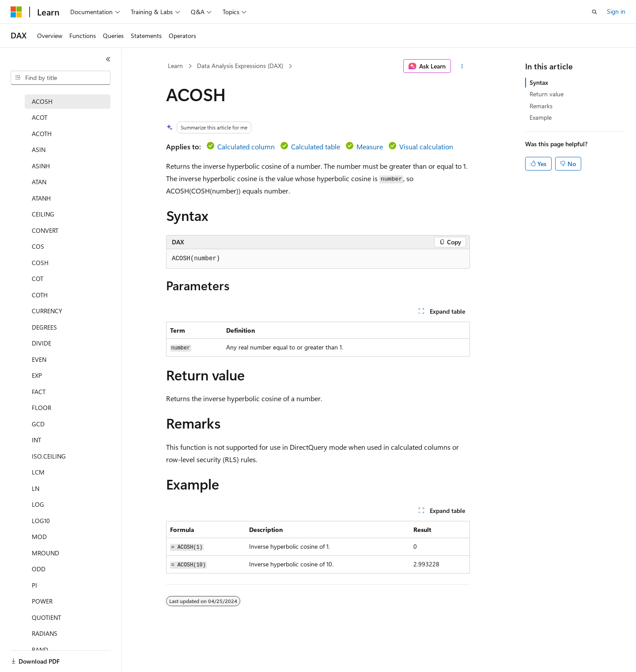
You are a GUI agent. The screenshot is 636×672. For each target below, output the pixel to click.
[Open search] (594, 12)
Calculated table (316, 146)
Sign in (616, 11)
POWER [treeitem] (42, 601)
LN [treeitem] (36, 488)
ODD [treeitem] (39, 569)
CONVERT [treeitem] (45, 230)
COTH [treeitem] (40, 295)
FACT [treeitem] (39, 392)
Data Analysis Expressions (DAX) (240, 66)
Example (541, 117)
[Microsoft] (16, 12)
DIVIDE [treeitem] (42, 343)
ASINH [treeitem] (41, 166)
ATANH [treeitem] (41, 198)
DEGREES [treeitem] (44, 327)
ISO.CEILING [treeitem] (49, 456)
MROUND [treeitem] (45, 553)
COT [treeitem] (38, 279)
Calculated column (246, 146)
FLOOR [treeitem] (42, 408)
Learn (175, 66)
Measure (370, 146)
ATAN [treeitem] (39, 182)
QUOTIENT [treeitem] (46, 617)
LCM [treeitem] (38, 472)
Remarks (541, 106)
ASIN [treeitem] (39, 150)
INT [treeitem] (36, 440)
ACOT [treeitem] (40, 117)
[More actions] (462, 66)
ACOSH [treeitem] (42, 101)
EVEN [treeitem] (39, 359)
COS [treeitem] (38, 246)
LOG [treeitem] (38, 504)
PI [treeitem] (34, 585)
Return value (547, 94)
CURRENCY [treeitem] (47, 311)
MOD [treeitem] (39, 537)
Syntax (539, 82)
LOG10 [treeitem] (41, 521)
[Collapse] (108, 59)
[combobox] (61, 78)
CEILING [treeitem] (43, 214)
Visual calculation (426, 146)
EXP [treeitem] (37, 375)
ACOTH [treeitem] (42, 134)
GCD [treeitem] (38, 424)
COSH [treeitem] (40, 263)
